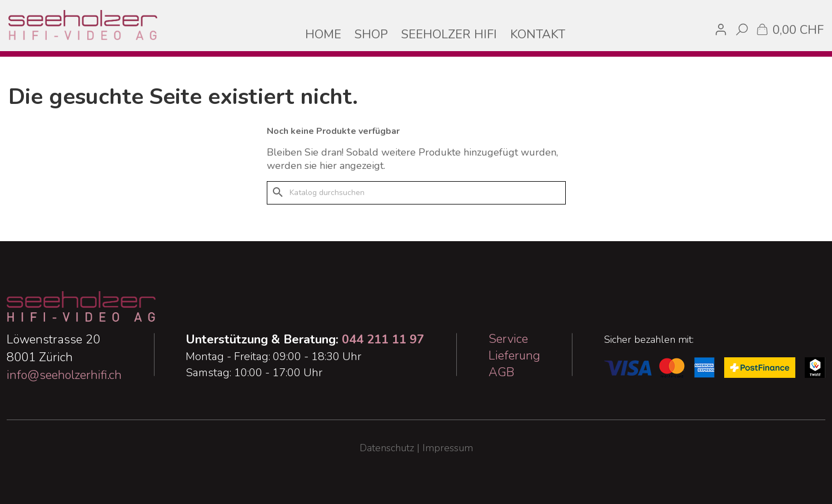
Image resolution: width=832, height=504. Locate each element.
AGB (502, 372)
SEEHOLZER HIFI (449, 34)
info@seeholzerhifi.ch (64, 375)
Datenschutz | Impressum (416, 448)
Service (508, 339)
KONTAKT (538, 34)
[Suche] (416, 193)
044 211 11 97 (383, 340)
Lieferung (514, 356)
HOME (323, 34)
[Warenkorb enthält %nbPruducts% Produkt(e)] (789, 29)
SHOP (371, 34)
